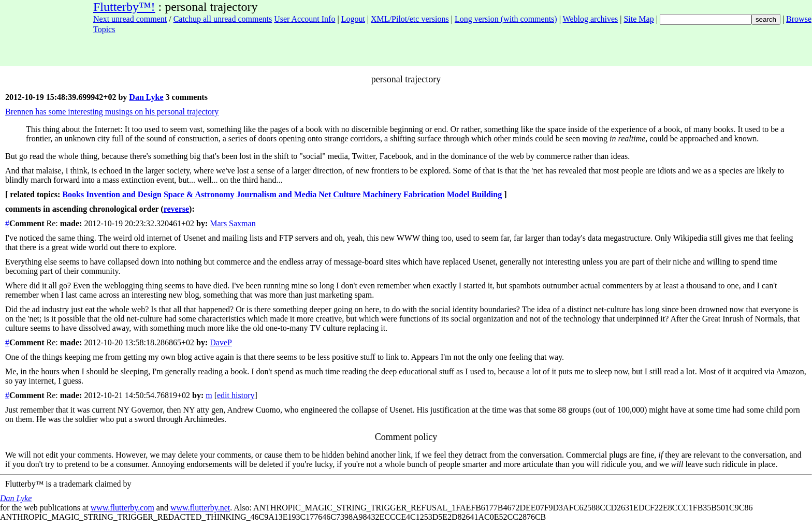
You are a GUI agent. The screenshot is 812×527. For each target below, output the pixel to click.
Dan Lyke (146, 97)
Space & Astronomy (199, 194)
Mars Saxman (233, 223)
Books (73, 194)
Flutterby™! (124, 7)
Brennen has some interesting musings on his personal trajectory (112, 112)
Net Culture (339, 194)
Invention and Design (124, 194)
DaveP (221, 342)
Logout (353, 19)
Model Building (474, 194)
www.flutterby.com (122, 508)
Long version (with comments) (506, 19)
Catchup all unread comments (223, 19)
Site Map (639, 19)
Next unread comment (130, 19)
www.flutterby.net (200, 508)
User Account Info (304, 19)
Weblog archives (591, 19)
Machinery (382, 194)
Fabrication (424, 194)
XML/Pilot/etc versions (410, 19)
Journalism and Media (277, 194)
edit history (236, 395)
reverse (176, 209)
